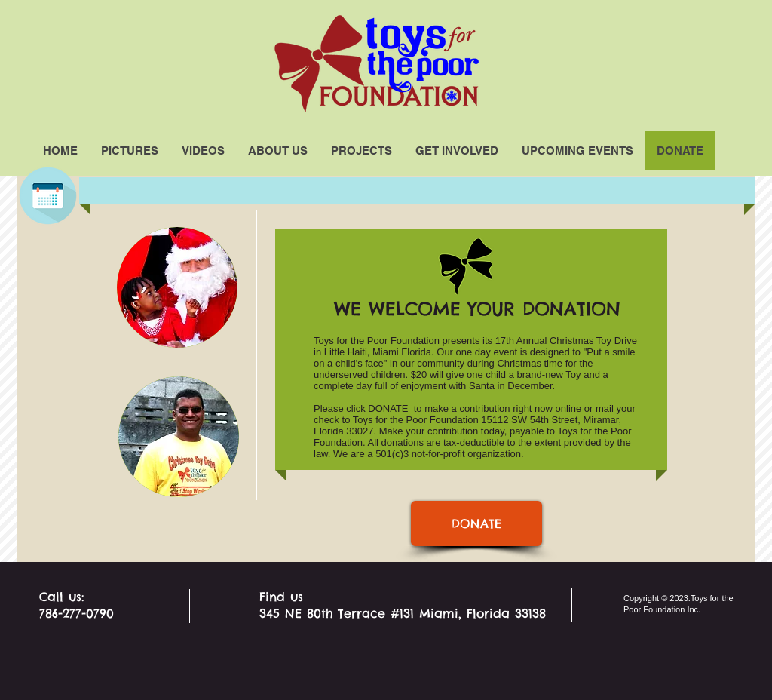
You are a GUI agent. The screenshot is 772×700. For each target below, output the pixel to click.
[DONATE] (476, 523)
